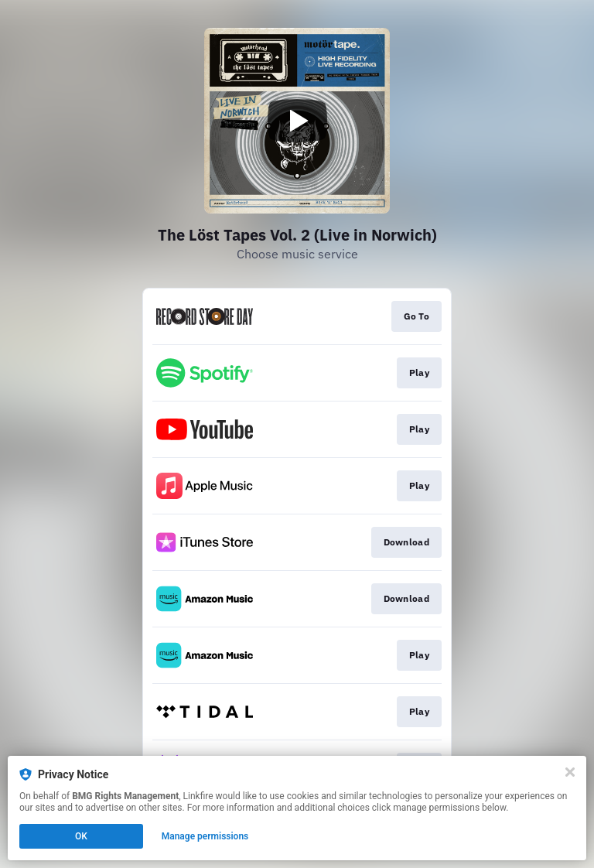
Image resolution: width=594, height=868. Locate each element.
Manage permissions (205, 836)
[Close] (570, 772)
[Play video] (297, 121)
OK (81, 836)
